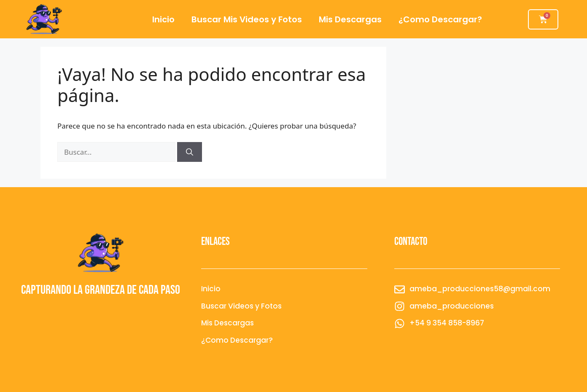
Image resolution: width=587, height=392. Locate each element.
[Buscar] (190, 152)
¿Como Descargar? (440, 19)
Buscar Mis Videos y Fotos (247, 19)
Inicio (163, 19)
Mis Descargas (350, 19)
